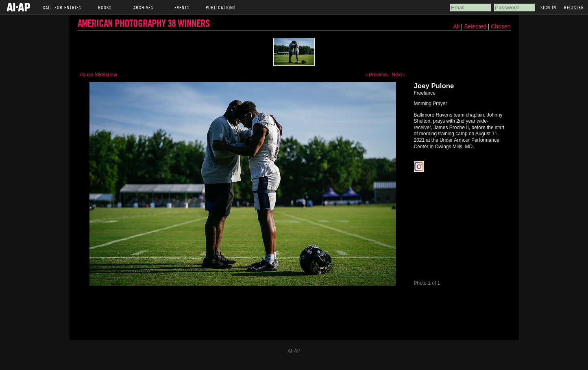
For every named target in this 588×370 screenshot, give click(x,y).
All (456, 26)
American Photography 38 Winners (144, 23)
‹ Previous (377, 75)
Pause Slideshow (98, 75)
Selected (476, 26)
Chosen (501, 26)
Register (574, 7)
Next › (398, 75)
